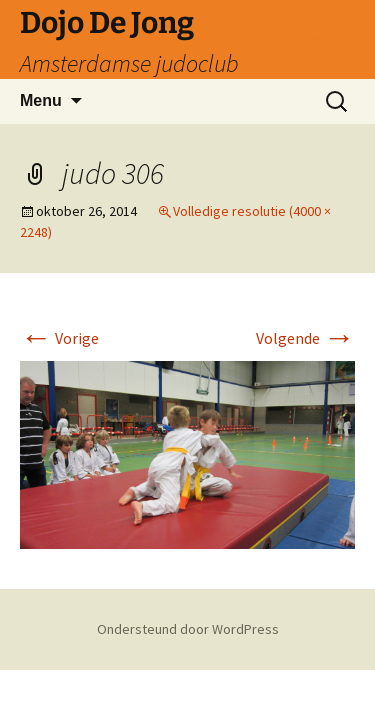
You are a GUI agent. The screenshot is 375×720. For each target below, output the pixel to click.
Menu (41, 100)
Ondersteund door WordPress (188, 629)
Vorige (59, 338)
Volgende (305, 338)
